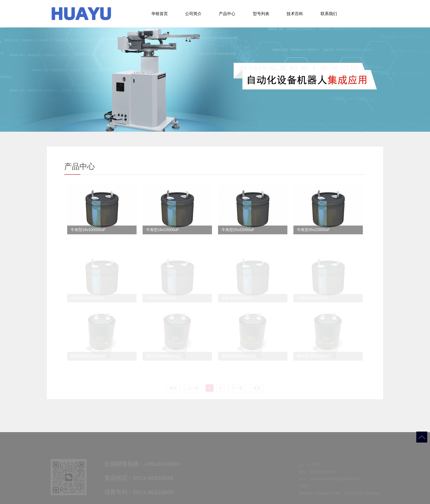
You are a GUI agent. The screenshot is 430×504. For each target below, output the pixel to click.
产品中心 (227, 14)
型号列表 (261, 14)
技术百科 (295, 14)
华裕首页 (160, 14)
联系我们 (329, 14)
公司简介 (193, 14)
